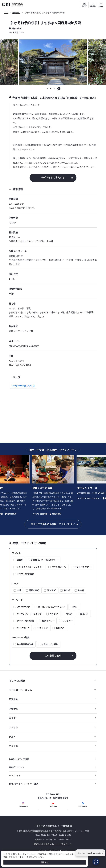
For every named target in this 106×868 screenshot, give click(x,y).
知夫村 (81, 590)
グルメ (52, 737)
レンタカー (68, 621)
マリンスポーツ (59, 567)
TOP (6, 13)
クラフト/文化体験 (25, 574)
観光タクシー (48, 621)
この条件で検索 (53, 656)
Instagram (23, 805)
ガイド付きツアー (83, 567)
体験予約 (93, 6)
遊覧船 (20, 560)
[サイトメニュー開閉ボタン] (101, 5)
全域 (19, 590)
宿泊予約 (84, 6)
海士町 (67, 590)
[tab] (47, 88)
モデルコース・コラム (52, 690)
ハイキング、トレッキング (29, 614)
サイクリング (23, 628)
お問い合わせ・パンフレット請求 (23, 784)
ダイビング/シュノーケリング (52, 607)
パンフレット (15, 776)
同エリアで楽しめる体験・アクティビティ (53, 524)
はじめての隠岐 (52, 681)
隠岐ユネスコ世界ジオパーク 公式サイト (40, 844)
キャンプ (54, 614)
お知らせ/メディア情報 (19, 759)
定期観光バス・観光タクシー (45, 560)
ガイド (12, 718)
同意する (45, 862)
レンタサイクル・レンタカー (30, 567)
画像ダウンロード (17, 767)
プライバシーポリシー (18, 857)
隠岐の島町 (34, 590)
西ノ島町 (51, 590)
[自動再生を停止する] (59, 89)
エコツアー (61, 628)
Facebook (83, 805)
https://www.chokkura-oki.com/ (24, 346)
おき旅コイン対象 (50, 644)
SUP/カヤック (23, 607)
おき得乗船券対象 (25, 644)
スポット (52, 727)
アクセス (13, 746)
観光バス (84, 614)
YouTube (53, 805)
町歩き (69, 614)
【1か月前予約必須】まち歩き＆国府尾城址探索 (44, 13)
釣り (75, 607)
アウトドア (42, 628)
